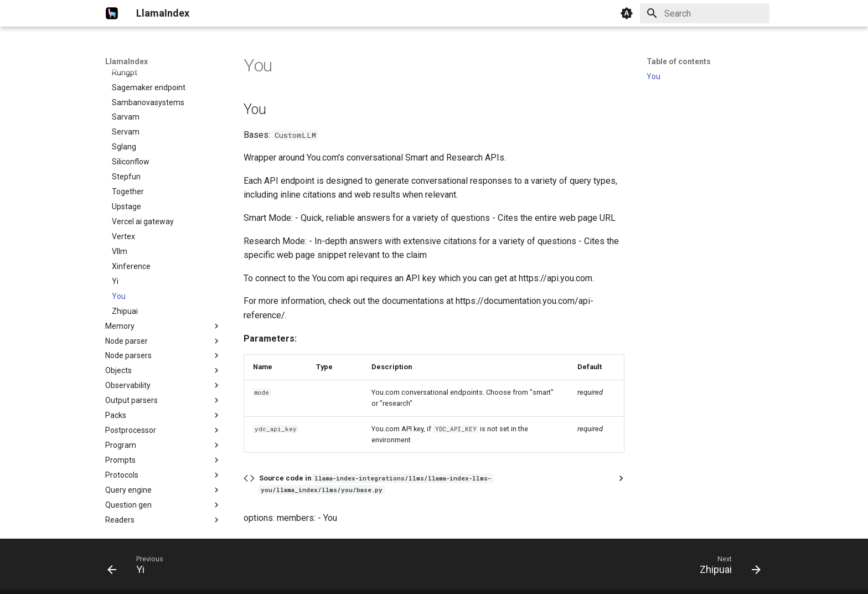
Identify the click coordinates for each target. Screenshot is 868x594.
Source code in (376, 484)
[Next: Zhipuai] (727, 567)
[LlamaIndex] (112, 13)
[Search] (705, 13)
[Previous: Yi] (139, 567)
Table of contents (679, 61)
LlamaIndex (126, 61)
